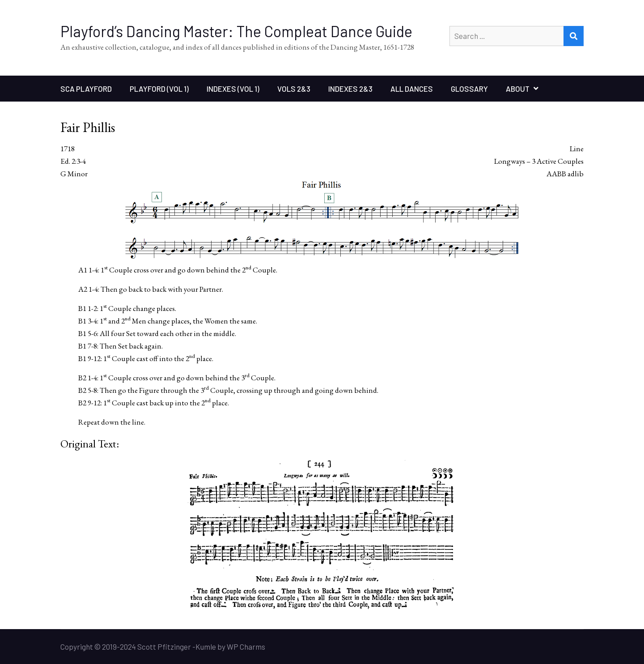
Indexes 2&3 (350, 89)
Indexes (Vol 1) (233, 89)
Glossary (469, 89)
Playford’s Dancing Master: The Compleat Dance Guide (236, 31)
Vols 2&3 (294, 89)
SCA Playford (86, 89)
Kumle (206, 647)
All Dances (412, 89)
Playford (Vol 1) (159, 89)
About (518, 89)
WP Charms (246, 647)
